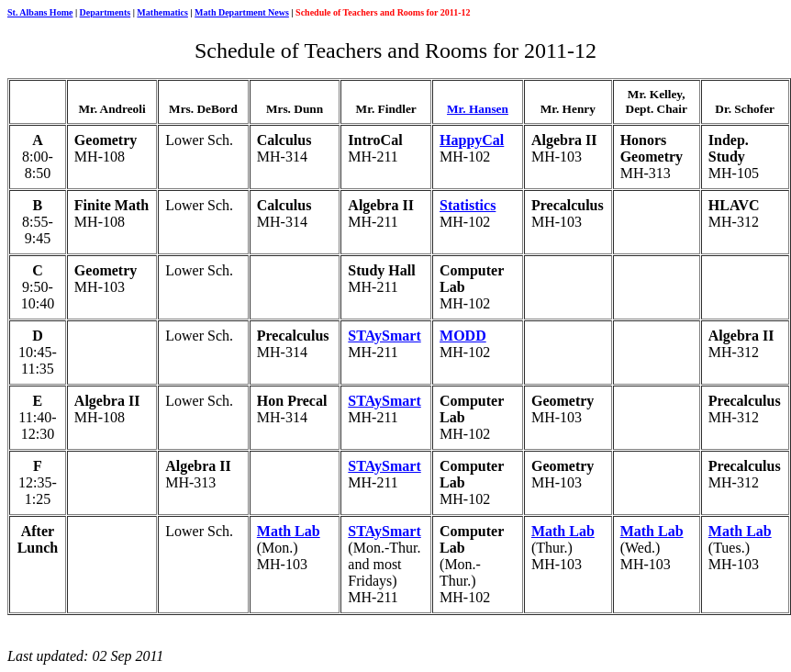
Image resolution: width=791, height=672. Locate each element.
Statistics (468, 205)
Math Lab (289, 531)
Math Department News (242, 12)
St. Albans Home (40, 12)
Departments (106, 12)
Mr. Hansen (478, 109)
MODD (463, 336)
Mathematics (162, 12)
